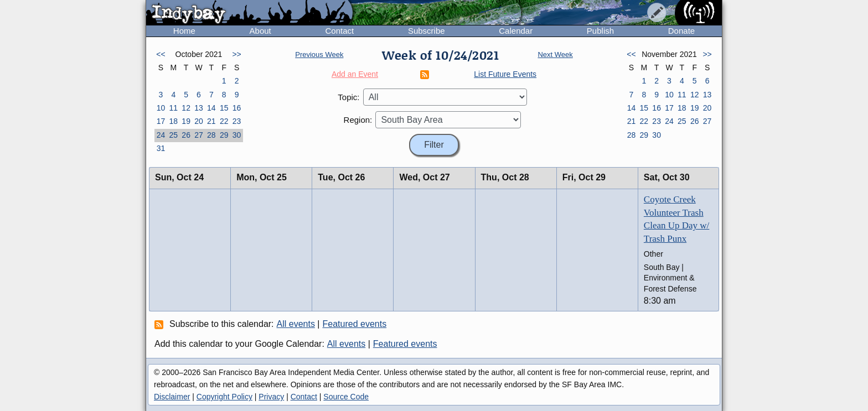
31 (161, 148)
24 (161, 135)
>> (236, 54)
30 (237, 135)
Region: (358, 120)
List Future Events (505, 74)
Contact (339, 31)
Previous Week (319, 54)
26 (186, 135)
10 (161, 108)
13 (199, 108)
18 (173, 121)
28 (211, 135)
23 (237, 121)
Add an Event (355, 74)
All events (296, 324)
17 (161, 121)
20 (199, 121)
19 (186, 121)
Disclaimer (172, 397)
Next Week (555, 54)
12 (186, 108)
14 (211, 108)
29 (224, 135)
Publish (600, 31)
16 (237, 108)
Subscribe (427, 31)
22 (224, 121)
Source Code (346, 397)
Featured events (355, 324)
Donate (681, 31)
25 (173, 135)
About (260, 31)
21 (211, 121)
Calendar (516, 31)
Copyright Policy (224, 397)
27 (199, 135)
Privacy (271, 397)
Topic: (348, 97)
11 (173, 108)
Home (184, 31)
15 (224, 108)
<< (161, 54)
